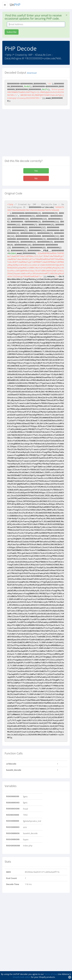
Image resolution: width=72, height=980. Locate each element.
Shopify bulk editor (22, 977)
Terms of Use (51, 974)
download (32, 73)
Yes (36, 171)
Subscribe (12, 32)
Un (15, 5)
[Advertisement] (28, 134)
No (36, 178)
